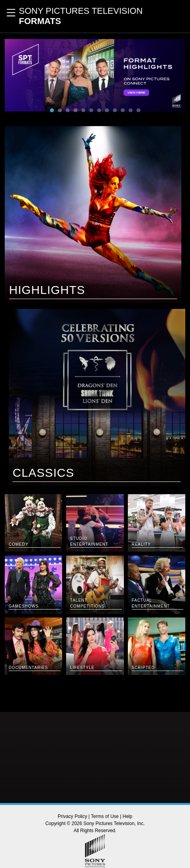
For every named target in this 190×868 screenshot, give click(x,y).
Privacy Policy (73, 816)
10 (123, 110)
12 (138, 110)
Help (128, 816)
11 (131, 110)
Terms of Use (105, 816)
